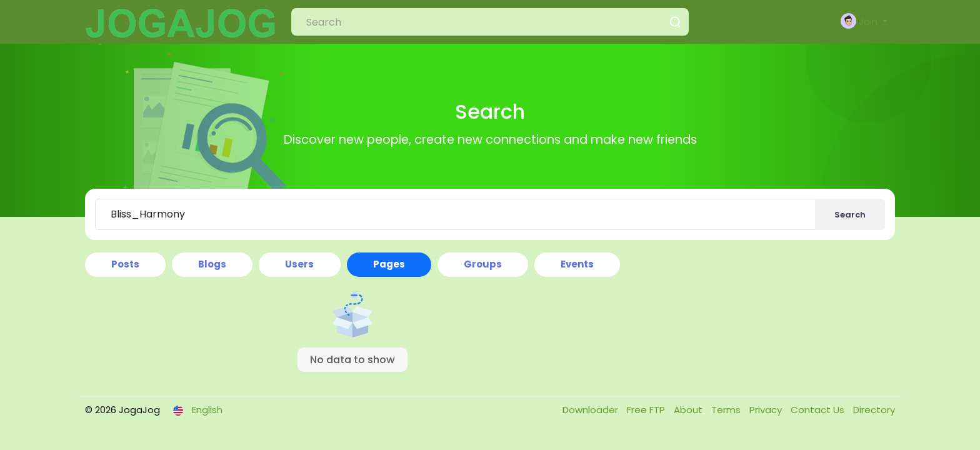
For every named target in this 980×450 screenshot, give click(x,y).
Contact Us (819, 410)
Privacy (767, 410)
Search (850, 215)
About (689, 410)
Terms (727, 410)
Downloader (592, 410)
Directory (874, 410)
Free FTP (647, 410)
